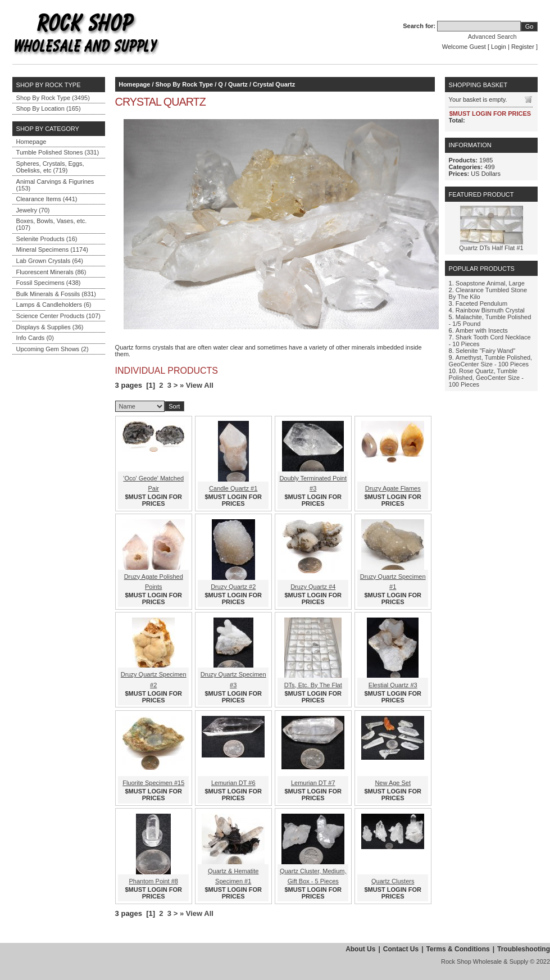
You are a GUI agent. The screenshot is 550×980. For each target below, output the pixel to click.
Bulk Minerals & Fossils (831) (56, 294)
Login (499, 47)
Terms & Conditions (458, 949)
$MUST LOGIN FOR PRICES (154, 500)
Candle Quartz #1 (233, 488)
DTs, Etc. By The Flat (313, 685)
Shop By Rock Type (184, 84)
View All (200, 385)
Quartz (238, 84)
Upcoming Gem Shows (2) (53, 349)
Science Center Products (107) (58, 316)
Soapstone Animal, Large (490, 283)
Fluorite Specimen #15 (153, 783)
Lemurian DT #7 (313, 783)
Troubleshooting (524, 949)
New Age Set (393, 783)
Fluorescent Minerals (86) (51, 272)
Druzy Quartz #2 (233, 587)
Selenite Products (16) (47, 239)
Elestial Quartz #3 (393, 685)
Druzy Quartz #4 (313, 587)
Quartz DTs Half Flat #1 (491, 248)
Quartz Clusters (393, 881)
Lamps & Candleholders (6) (54, 305)
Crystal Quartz (274, 84)
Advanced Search (492, 37)
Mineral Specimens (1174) (52, 249)
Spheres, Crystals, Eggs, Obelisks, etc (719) (50, 167)
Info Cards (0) (35, 338)
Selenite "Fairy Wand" (485, 351)
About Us (360, 949)
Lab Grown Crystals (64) (50, 261)
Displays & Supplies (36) (50, 327)
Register (523, 47)
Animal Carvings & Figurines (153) (55, 185)
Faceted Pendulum (481, 303)
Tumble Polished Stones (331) (58, 152)
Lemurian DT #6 (233, 783)
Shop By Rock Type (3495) (53, 98)
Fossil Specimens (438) (49, 283)
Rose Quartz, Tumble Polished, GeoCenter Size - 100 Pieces (486, 378)
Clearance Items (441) (47, 199)
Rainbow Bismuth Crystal (490, 310)
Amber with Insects (482, 330)
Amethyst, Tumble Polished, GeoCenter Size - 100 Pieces (491, 361)
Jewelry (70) (33, 210)
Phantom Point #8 (154, 881)
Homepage (31, 142)
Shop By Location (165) (49, 108)
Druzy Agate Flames (393, 488)
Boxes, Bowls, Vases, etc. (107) (52, 224)
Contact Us (401, 949)
